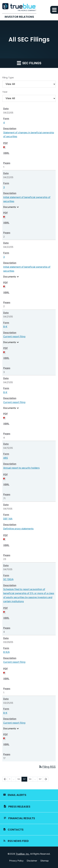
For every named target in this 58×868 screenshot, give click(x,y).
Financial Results (22, 818)
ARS (6, 458)
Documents (11, 207)
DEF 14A (8, 519)
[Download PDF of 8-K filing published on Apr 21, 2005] (4, 352)
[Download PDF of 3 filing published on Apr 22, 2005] (4, 217)
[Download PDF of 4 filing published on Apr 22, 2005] (4, 147)
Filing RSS (47, 767)
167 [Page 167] (25, 780)
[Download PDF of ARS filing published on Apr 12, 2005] (4, 479)
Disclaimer (32, 861)
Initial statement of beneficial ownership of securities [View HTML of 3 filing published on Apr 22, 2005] (27, 199)
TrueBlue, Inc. (23, 854)
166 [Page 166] (19, 780)
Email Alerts (17, 795)
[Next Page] (46, 779)
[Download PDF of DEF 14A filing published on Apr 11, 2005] (4, 539)
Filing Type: (8, 78)
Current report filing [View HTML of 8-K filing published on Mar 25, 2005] (14, 723)
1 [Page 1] (10, 780)
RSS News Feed (18, 841)
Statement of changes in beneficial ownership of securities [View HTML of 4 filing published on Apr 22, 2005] (29, 135)
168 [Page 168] (30, 780)
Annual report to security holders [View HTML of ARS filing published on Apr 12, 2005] (21, 468)
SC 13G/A (8, 579)
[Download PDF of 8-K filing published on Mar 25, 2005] (4, 738)
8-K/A (6, 652)
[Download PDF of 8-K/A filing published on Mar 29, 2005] (4, 673)
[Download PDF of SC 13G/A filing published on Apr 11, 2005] (4, 612)
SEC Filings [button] (29, 63)
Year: (5, 92)
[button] (54, 10)
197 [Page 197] (41, 780)
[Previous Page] (5, 779)
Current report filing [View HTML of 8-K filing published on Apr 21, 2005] (14, 336)
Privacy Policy (16, 861)
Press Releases (19, 807)
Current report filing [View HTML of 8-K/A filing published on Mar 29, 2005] (14, 662)
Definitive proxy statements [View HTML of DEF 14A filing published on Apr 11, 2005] (18, 529)
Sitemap (45, 861)
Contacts (16, 830)
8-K (5, 327)
